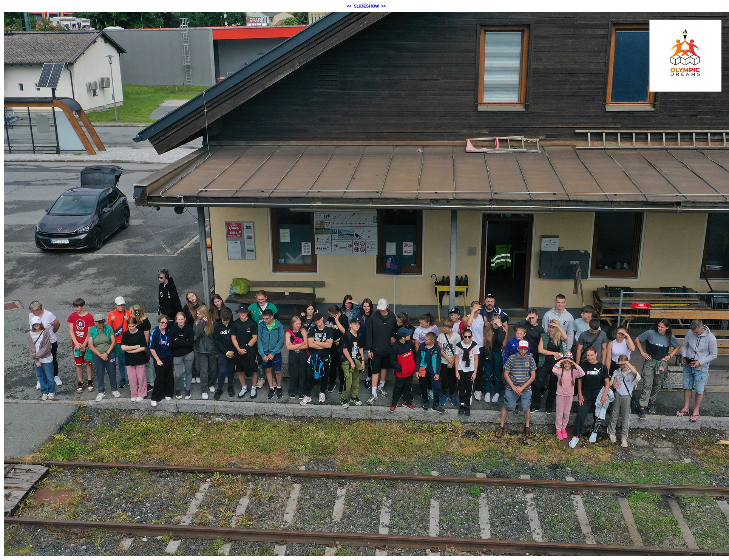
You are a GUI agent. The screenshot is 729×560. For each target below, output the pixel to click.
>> (384, 6)
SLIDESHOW (367, 6)
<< (349, 6)
